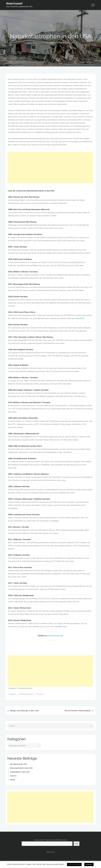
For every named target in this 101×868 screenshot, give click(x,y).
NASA (13, 780)
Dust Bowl (80, 318)
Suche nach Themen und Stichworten (51, 840)
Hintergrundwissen (25, 688)
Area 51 (13, 776)
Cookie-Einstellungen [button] (74, 864)
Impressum (50, 852)
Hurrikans (13, 694)
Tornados (40, 694)
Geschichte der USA (55, 636)
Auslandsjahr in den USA (20, 772)
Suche (76, 844)
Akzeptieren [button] (89, 864)
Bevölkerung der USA (19, 764)
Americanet (14, 3)
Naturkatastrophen (26, 694)
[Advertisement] (50, 168)
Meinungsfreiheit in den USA (21, 768)
